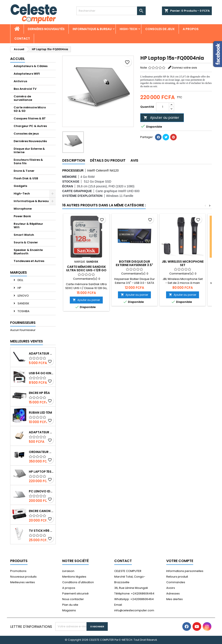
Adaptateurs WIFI (27, 74)
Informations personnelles (185, 571)
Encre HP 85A (39, 393)
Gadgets (20, 186)
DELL (20, 280)
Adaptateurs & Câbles (31, 66)
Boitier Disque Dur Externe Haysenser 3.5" (134, 263)
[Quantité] (163, 107)
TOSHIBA (23, 311)
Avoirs (171, 588)
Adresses (173, 593)
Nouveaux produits (23, 577)
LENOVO (23, 296)
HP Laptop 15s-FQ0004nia (41, 472)
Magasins (69, 610)
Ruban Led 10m (40, 413)
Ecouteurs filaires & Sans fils (28, 161)
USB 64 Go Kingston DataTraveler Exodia (41, 373)
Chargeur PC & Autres (30, 126)
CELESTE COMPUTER (128, 571)
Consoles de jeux (160, 29)
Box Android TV (25, 89)
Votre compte (180, 561)
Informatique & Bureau (92, 29)
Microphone (23, 209)
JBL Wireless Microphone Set (183, 263)
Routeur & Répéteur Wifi (28, 226)
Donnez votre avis (184, 68)
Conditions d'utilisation (78, 582)
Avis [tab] (134, 160)
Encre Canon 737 (41, 511)
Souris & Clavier (26, 242)
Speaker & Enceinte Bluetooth (28, 252)
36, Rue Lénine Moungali (131, 588)
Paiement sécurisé (75, 593)
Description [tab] (74, 160)
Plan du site (70, 605)
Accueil (18, 59)
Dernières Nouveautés (46, 29)
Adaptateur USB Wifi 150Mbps (41, 353)
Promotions (18, 571)
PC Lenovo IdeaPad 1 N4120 (41, 491)
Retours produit (177, 577)
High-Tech (128, 29)
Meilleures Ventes (27, 341)
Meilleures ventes (23, 582)
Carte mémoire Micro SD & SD (30, 109)
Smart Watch (24, 235)
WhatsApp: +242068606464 (134, 599)
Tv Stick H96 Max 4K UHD (41, 531)
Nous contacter (73, 599)
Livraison (68, 571)
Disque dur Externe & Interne (29, 150)
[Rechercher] (111, 11)
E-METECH (126, 640)
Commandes (176, 582)
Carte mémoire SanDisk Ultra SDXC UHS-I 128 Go (86, 268)
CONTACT (22, 39)
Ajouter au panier (161, 118)
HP (19, 288)
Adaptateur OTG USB (41, 432)
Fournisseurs (23, 323)
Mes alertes (175, 599)
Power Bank (22, 216)
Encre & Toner (24, 171)
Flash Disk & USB (26, 178)
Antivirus (20, 81)
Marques (19, 272)
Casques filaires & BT (30, 118)
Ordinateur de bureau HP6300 (41, 452)
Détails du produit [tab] (108, 160)
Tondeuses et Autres (29, 261)
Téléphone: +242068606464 (134, 593)
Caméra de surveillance (23, 98)
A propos (191, 29)
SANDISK (23, 303)
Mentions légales (74, 577)
